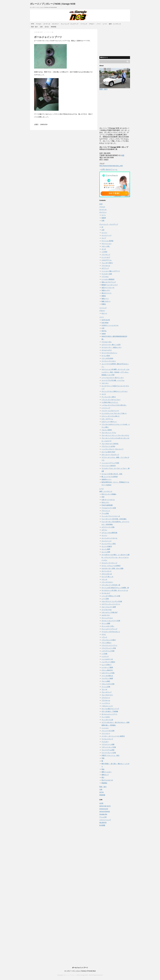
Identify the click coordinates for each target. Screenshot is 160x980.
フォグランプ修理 (107, 678)
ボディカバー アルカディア (110, 455)
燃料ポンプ (105, 775)
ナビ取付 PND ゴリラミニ (110, 402)
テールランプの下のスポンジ (111, 632)
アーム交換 (105, 513)
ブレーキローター (107, 695)
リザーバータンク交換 (109, 747)
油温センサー (106, 290)
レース (105, 24)
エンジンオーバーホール (109, 538)
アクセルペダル (107, 342)
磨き (103, 777)
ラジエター (105, 742)
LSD (103, 230)
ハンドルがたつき (107, 659)
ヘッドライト (106, 703)
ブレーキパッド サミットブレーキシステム (115, 435)
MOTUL (104, 331)
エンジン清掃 (106, 552)
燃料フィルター (107, 772)
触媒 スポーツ (106, 301)
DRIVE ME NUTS (105, 806)
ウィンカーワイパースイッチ (111, 516)
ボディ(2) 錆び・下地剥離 (110, 711)
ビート (104, 215)
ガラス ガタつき (107, 574)
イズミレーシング (105, 820)
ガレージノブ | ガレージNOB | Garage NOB (53, 4)
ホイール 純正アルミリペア (110, 709)
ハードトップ (106, 408)
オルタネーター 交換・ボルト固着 (112, 568)
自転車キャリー (107, 479)
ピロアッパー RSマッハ (109, 422)
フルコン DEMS (107, 430)
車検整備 (53, 27)
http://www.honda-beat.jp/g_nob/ (111, 166)
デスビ (104, 634)
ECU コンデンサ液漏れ (109, 494)
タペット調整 (106, 623)
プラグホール (106, 700)
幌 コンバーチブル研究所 (110, 477)
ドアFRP (104, 252)
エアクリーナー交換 (108, 527)
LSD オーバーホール (108, 500)
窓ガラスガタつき (107, 780)
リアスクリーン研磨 (108, 744)
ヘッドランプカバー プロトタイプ (112, 449)
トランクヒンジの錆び (109, 640)
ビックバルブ (106, 257)
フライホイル (106, 266)
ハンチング (105, 656)
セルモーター (106, 615)
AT (102, 227)
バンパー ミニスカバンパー (110, 411)
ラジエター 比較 (107, 274)
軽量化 (104, 304)
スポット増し (106, 246)
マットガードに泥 (107, 720)
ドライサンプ (106, 255)
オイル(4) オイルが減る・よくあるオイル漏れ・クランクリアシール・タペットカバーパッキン (115, 557)
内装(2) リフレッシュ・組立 (110, 755)
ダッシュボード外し (108, 626)
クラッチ (104, 579)
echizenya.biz (104, 809)
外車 (103, 221)
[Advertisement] (115, 42)
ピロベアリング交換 (108, 673)
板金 (103, 769)
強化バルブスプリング (109, 282)
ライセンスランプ (107, 739)
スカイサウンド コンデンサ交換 (112, 601)
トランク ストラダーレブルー (111, 400)
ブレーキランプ (107, 692)
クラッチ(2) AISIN (107, 358)
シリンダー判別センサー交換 (111, 596)
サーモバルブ (106, 593)
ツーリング (84, 24)
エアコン (104, 530)
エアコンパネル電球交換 (109, 533)
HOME (36, 32)
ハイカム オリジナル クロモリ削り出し (114, 405)
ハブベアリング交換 (108, 651)
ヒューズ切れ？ (107, 665)
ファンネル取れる (107, 676)
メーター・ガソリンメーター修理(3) (113, 736)
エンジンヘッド (107, 235)
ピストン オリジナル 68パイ (111, 416)
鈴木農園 (102, 825)
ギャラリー (56, 24)
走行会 (47, 27)
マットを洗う (106, 717)
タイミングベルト (107, 618)
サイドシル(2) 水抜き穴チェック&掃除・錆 (115, 588)
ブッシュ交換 (106, 687)
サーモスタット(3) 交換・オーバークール (115, 590)
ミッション (105, 728)
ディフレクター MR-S (109, 397)
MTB (32, 24)
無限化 (104, 296)
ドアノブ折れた (107, 643)
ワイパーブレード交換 (109, 753)
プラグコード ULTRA (108, 446)
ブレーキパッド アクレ (109, 433)
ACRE (101, 803)
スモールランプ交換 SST (110, 612)
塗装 (103, 758)
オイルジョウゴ (107, 350)
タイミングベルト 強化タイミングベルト (115, 391)
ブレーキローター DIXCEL (110, 444)
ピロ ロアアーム (107, 419)
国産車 (104, 218)
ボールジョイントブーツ (109, 714)
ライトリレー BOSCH (109, 466)
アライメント (106, 511)
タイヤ (104, 394)
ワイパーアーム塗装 (108, 750)
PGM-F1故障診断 (107, 505)
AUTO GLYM (106, 320)
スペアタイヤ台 (107, 610)
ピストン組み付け (107, 670)
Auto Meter (105, 323)
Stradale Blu (103, 814)
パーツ (99, 24)
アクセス (39, 24)
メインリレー (106, 733)
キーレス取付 (106, 356)
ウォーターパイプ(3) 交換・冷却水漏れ (114, 519)
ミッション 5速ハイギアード (111, 271)
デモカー (92, 24)
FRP (103, 497)
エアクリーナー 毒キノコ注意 (111, 345)
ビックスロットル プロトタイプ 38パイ (114, 413)
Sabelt (104, 334)
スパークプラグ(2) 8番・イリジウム (113, 380)
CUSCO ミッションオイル (110, 325)
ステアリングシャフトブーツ (111, 604)
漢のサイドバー (107, 293)
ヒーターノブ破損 (107, 667)
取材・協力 (34, 27)
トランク (104, 637)
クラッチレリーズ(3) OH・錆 (111, 585)
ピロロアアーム (107, 260)
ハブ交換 (104, 654)
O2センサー (105, 502)
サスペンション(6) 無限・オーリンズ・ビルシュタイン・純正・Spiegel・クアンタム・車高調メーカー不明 (115, 372)
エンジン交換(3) (107, 546)
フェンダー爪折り (107, 263)
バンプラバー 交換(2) (108, 662)
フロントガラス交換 (108, 684)
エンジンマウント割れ (109, 544)
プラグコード (106, 698)
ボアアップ (105, 268)
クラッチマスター (107, 582)
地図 (123, 155)
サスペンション (107, 244)
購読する (104, 57)
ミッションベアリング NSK (110, 463)
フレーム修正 (106, 681)
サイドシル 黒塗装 (107, 241)
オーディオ (47, 24)
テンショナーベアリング (109, 629)
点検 (41, 27)
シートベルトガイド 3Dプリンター (113, 378)
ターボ (104, 249)
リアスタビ (105, 277)
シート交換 (105, 599)
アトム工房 (103, 817)
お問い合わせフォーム (109, 169)
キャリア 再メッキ (107, 577)
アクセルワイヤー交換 (109, 508)
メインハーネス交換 (108, 731)
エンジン (104, 233)
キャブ (104, 238)
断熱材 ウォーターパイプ (110, 285)
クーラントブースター (109, 361)
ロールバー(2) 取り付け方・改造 (112, 474)
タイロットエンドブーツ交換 (111, 621)
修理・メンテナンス (115, 24)
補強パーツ (105, 299)
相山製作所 (103, 823)
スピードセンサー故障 (109, 607)
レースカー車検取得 (108, 279)
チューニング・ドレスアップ (70, 24)
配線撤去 (104, 783)
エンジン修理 (106, 549)
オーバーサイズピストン (109, 353)
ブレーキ (104, 689)
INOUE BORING (105, 812)
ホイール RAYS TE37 (108, 452)
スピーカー (105, 383)
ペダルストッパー (107, 706)
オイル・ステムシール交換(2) (111, 566)
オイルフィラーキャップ (109, 563)
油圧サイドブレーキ (108, 288)
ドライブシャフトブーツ (109, 645)
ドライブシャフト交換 (109, 648)
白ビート (104, 313)
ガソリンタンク (107, 571)
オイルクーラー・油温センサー (112, 347)
